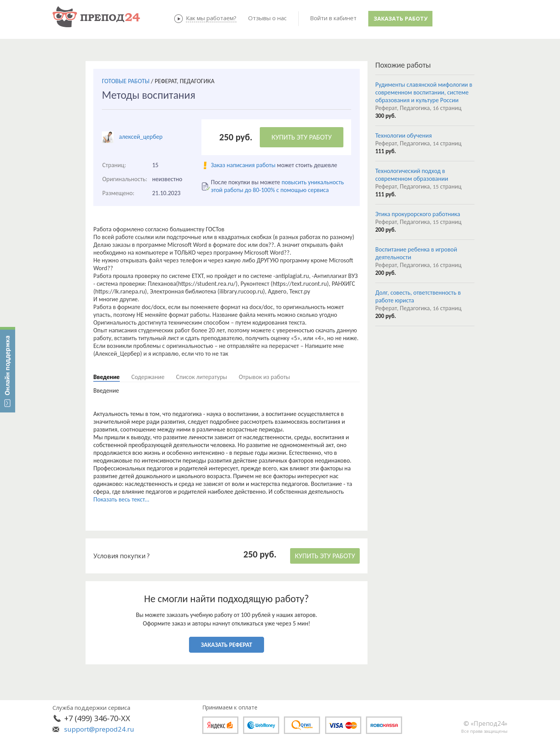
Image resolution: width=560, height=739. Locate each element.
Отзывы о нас (267, 18)
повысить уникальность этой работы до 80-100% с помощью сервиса (277, 186)
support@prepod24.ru (99, 729)
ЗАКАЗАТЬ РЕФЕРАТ (227, 645)
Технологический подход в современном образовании (412, 175)
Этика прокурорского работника (418, 214)
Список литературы (202, 377)
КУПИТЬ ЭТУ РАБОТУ (302, 137)
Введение (107, 377)
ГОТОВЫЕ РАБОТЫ (126, 81)
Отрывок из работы (264, 377)
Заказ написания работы (243, 165)
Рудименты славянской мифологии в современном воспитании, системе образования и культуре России (424, 92)
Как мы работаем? (211, 18)
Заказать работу (401, 18)
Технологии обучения (403, 135)
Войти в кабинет (333, 18)
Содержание (148, 377)
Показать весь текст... (121, 499)
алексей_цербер (141, 137)
